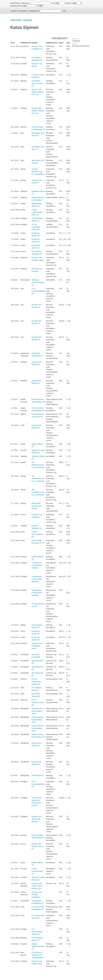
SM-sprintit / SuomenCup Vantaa (37, 506)
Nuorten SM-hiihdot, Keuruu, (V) (38, 846)
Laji (53, 3)
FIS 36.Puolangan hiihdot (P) (37, 932)
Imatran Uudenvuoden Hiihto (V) (37, 212)
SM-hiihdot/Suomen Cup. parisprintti (38, 465)
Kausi (69, 3)
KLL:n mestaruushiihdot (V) (38, 291)
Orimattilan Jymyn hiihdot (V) (37, 83)
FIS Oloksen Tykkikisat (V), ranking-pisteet (37, 955)
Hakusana (25, 3)
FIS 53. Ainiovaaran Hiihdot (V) (36, 681)
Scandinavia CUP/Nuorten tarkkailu (37, 565)
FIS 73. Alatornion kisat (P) (38, 702)
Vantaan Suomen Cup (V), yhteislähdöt (38, 171)
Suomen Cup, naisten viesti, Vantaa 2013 (37, 886)
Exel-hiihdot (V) (38, 775)
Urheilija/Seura (34, 11)
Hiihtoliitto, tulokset (21, 20)
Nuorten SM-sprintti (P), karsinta (37, 819)
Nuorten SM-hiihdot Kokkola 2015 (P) (38, 92)
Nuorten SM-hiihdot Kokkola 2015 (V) (38, 111)
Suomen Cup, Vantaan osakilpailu (37, 895)
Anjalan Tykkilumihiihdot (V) (38, 946)
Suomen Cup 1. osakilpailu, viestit (38, 646)
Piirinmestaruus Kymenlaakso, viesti (38, 711)
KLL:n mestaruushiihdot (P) (38, 784)
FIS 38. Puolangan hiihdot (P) (36, 227)
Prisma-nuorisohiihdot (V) (37, 871)
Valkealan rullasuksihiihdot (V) (38, 282)
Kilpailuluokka (16, 6)
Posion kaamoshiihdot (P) (37, 534)
